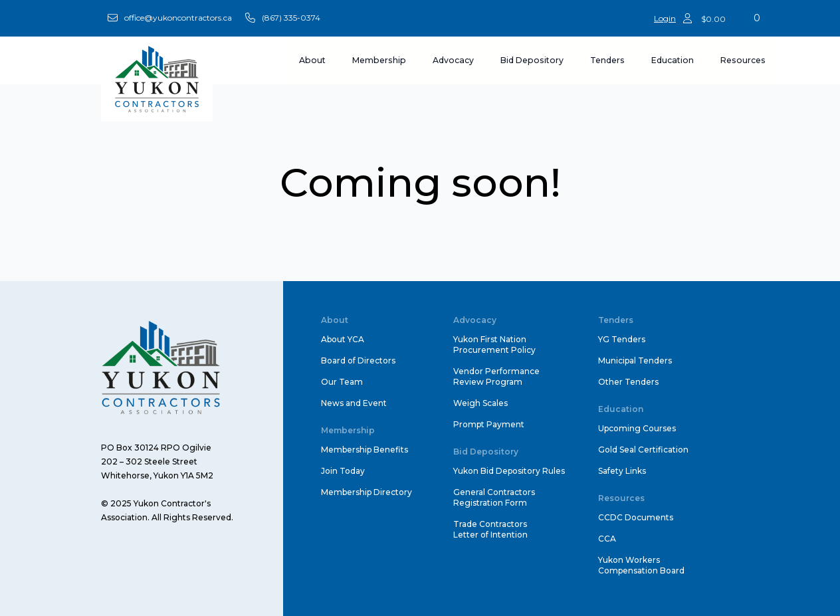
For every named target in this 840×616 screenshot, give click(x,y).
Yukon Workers (629, 560)
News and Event (354, 403)
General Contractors (494, 492)
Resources (743, 60)
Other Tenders (628, 382)
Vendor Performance (496, 371)
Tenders (607, 60)
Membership (379, 60)
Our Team (342, 382)
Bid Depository (532, 60)
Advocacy (453, 60)
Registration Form (490, 503)
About (312, 60)
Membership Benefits (365, 450)
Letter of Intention (490, 535)
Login (665, 18)
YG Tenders (622, 339)
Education (673, 60)
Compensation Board (641, 570)
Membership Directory (367, 492)
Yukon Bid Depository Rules (509, 471)
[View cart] (733, 18)
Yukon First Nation (490, 339)
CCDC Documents (636, 517)
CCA (607, 539)
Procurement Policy (494, 350)
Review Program (488, 382)
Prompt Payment (489, 424)
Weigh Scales (480, 403)
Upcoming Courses (637, 428)
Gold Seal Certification (643, 450)
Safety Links (622, 471)
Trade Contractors (490, 524)
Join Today (343, 471)
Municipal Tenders (635, 360)
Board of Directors (358, 360)
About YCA (343, 339)
